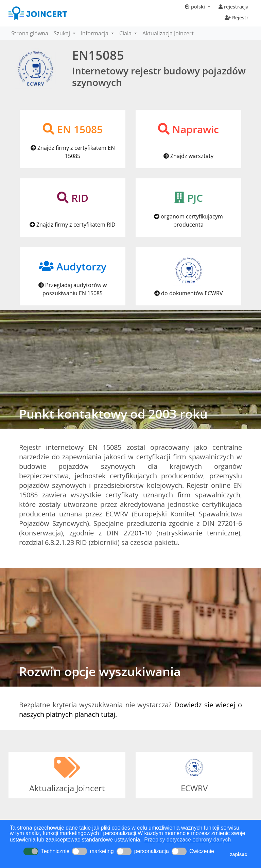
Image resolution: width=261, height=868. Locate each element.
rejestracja (233, 7)
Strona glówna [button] (30, 33)
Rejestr (237, 17)
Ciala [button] (126, 33)
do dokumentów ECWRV (189, 293)
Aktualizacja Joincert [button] (168, 33)
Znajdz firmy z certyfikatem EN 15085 (73, 152)
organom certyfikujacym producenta (188, 220)
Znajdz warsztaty (188, 156)
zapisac (239, 854)
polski (196, 7)
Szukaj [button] (63, 33)
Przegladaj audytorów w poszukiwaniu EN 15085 (73, 289)
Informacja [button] (95, 33)
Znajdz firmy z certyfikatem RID (73, 225)
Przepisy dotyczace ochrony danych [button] (187, 840)
